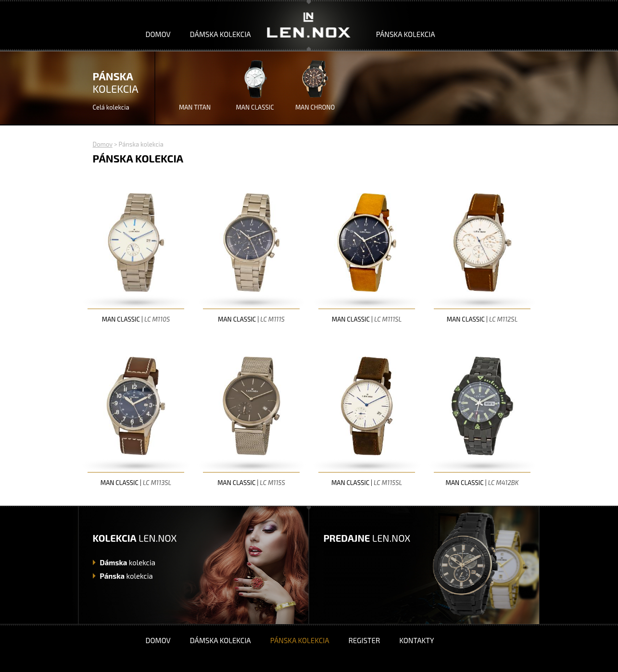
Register (364, 640)
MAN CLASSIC (255, 107)
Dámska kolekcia (221, 34)
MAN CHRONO (315, 107)
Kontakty (416, 640)
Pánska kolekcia (406, 34)
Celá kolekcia (111, 107)
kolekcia (128, 562)
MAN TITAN (195, 107)
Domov (158, 34)
